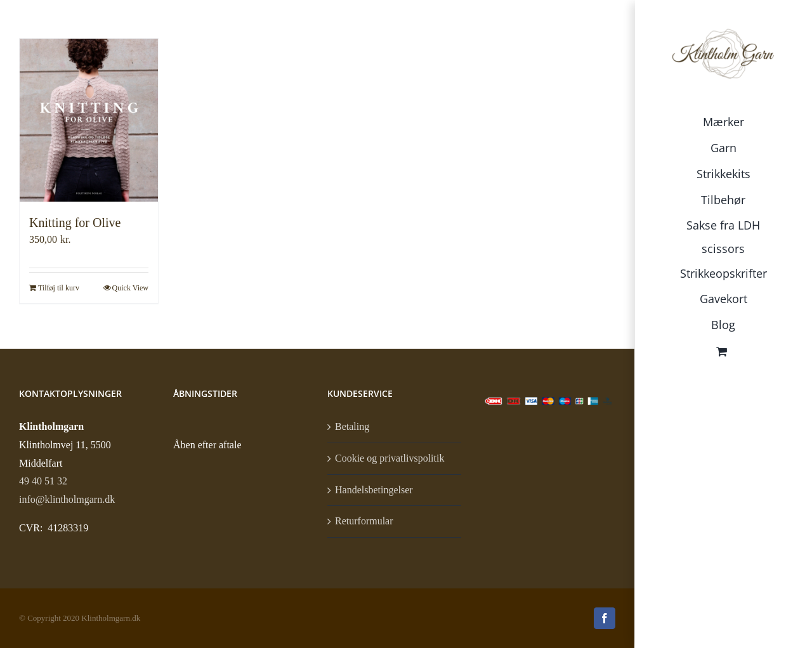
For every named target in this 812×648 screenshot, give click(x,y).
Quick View (130, 288)
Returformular (364, 521)
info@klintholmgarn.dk (67, 499)
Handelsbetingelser (374, 490)
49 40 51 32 (43, 481)
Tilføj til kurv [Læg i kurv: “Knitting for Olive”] (59, 288)
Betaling (352, 426)
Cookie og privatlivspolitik (390, 458)
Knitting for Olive (75, 223)
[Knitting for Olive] (89, 120)
